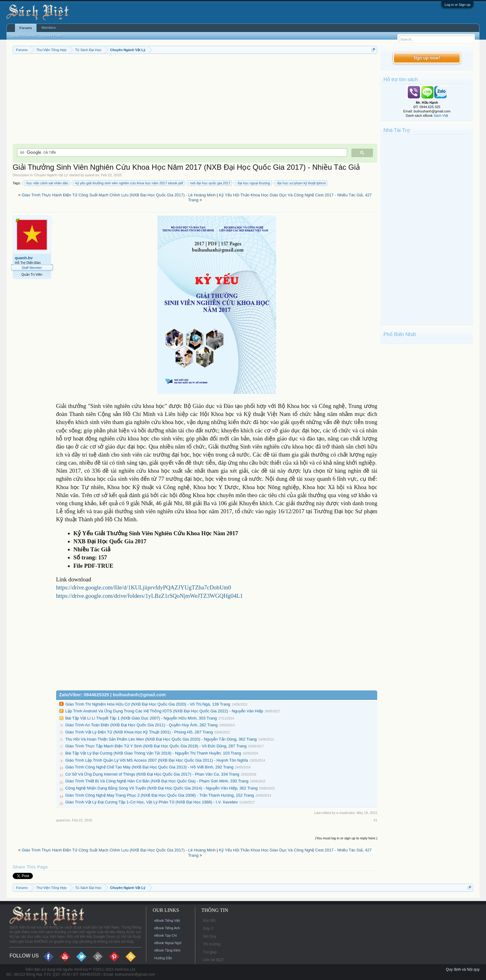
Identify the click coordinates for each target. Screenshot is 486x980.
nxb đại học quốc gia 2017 (209, 183)
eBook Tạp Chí (166, 935)
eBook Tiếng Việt (167, 921)
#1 (375, 820)
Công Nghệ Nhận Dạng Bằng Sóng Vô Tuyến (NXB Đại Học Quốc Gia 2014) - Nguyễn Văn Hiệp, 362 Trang (161, 788)
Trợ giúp (210, 952)
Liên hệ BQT (214, 960)
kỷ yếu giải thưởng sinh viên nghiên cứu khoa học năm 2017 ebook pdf (128, 183)
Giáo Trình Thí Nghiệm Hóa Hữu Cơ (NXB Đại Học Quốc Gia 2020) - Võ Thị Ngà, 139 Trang (148, 704)
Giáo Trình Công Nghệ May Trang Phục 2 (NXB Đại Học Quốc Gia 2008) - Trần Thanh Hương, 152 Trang (160, 795)
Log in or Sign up (457, 5)
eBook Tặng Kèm (168, 950)
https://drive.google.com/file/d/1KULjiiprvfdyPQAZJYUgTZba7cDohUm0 (144, 587)
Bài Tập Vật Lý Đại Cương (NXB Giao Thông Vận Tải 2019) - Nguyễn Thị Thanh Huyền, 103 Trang (153, 753)
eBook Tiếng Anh (167, 928)
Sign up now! (427, 58)
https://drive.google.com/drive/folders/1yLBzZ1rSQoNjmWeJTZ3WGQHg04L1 (150, 596)
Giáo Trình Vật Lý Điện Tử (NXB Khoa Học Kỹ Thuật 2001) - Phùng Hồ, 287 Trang (139, 732)
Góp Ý (208, 929)
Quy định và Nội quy (463, 969)
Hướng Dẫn (163, 958)
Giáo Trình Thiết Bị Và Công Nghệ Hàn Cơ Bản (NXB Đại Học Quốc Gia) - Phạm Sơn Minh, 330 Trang (157, 781)
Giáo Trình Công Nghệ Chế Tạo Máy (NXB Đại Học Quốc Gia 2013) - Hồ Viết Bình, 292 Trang (150, 767)
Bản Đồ (209, 921)
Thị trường (212, 944)
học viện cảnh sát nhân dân (46, 183)
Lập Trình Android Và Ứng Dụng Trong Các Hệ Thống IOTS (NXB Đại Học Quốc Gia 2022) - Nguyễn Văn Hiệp (164, 711)
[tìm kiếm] (182, 153)
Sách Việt (441, 116)
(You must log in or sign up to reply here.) (346, 838)
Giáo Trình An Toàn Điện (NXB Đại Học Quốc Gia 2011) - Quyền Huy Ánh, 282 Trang (141, 725)
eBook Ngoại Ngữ (168, 943)
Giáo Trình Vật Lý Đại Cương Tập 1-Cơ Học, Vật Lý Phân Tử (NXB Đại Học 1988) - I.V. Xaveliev (152, 802)
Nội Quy (210, 936)
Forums (26, 28)
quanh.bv (92, 175)
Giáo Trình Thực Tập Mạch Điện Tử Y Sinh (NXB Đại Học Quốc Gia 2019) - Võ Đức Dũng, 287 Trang (156, 746)
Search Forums (24, 36)
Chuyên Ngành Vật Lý (51, 175)
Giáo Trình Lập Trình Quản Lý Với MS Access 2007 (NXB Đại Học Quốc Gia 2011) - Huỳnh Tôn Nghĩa (157, 760)
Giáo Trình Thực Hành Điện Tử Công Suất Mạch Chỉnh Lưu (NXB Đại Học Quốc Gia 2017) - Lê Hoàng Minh (119, 195)
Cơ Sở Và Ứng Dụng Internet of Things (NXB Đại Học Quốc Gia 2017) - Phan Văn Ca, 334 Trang (152, 774)
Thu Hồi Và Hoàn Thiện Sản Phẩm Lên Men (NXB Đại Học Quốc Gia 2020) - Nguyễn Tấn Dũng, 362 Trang (161, 739)
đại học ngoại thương (253, 183)
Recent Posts (52, 36)
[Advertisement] (195, 100)
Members (49, 28)
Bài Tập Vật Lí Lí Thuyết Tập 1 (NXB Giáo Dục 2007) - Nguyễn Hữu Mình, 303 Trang (141, 718)
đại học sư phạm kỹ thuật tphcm (300, 183)
